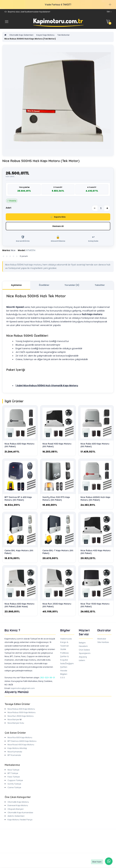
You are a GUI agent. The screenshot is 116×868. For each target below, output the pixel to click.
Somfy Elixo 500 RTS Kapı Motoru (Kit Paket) (56, 499)
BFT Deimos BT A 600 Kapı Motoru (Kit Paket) (18, 499)
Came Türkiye (14, 788)
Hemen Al (58, 226)
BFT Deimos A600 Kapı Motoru (22, 741)
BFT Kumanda (14, 756)
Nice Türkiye (13, 770)
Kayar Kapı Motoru (45, 35)
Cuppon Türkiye (15, 781)
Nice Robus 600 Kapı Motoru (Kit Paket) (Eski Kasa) (19, 605)
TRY (109, 12)
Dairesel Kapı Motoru (18, 806)
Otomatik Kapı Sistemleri (21, 35)
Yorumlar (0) (72, 285)
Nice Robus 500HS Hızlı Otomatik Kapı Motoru (51, 386)
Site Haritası (103, 643)
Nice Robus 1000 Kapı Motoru (22, 713)
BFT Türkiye (13, 774)
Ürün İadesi (84, 650)
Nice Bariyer (13, 720)
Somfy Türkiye (14, 784)
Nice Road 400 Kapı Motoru (21, 745)
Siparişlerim (85, 654)
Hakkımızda (66, 639)
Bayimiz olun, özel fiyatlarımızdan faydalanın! (29, 12)
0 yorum (24, 256)
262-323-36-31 (48, 678)
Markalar (102, 639)
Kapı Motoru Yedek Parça (20, 820)
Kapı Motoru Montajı (17, 748)
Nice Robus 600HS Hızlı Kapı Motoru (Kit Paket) (95, 499)
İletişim (82, 643)
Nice (9, 250)
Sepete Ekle (58, 217)
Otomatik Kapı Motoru (18, 802)
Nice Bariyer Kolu (16, 723)
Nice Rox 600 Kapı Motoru (20, 738)
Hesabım (83, 647)
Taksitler (100, 285)
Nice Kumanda (15, 752)
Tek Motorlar (64, 35)
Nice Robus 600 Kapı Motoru (21, 709)
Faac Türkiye (14, 777)
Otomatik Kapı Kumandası (20, 813)
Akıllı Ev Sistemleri (16, 816)
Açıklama (16, 285)
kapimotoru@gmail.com (23, 689)
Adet (9, 208)
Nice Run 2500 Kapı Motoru (21, 716)
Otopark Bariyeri (16, 809)
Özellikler (44, 285)
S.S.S (63, 678)
